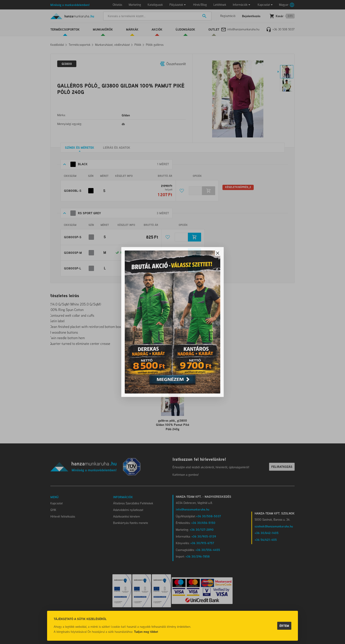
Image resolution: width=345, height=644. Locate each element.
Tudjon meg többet (146, 632)
